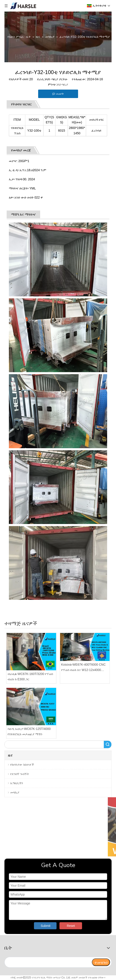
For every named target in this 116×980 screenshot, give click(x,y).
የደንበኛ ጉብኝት (20, 774)
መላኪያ (15, 792)
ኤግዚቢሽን (17, 783)
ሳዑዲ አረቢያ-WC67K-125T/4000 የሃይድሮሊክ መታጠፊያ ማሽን (29, 731)
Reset (71, 926)
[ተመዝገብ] (101, 962)
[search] (48, 962)
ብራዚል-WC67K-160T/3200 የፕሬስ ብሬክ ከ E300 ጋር (30, 677)
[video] (58, 827)
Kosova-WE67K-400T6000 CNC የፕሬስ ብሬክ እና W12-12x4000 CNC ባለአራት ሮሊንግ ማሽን (84, 668)
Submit (46, 926)
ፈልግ (108, 744)
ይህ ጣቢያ (63, 84)
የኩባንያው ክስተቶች (22, 765)
